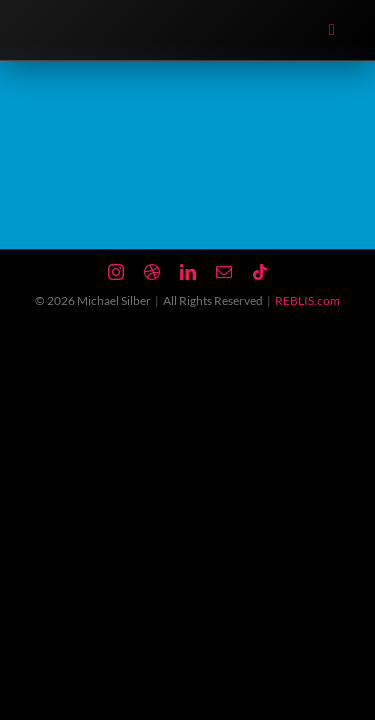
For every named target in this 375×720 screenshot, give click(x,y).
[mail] (224, 272)
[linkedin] (188, 272)
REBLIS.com (307, 300)
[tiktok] (260, 272)
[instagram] (116, 272)
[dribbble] (152, 272)
